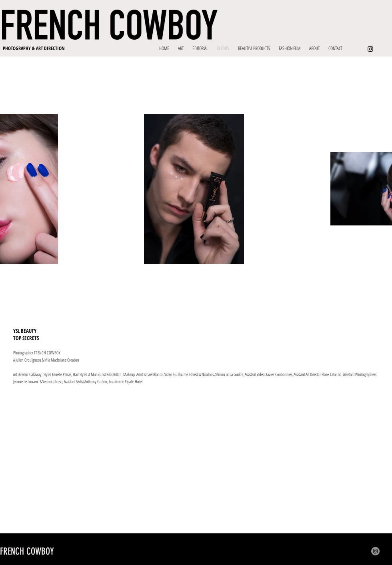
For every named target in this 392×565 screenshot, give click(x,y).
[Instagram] (370, 49)
